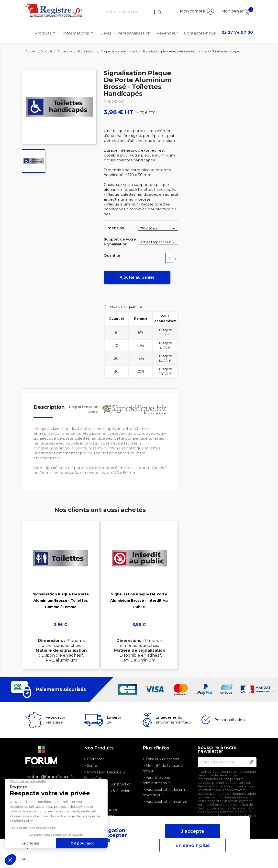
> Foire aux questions (161, 759)
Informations (79, 33)
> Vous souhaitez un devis (165, 802)
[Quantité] (169, 258)
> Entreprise (94, 759)
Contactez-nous (200, 33)
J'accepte (193, 831)
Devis (106, 33)
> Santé (91, 766)
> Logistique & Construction (108, 784)
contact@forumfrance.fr (49, 777)
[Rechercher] (135, 12)
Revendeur (167, 33)
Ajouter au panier (137, 277)
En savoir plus (193, 845)
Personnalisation (134, 33)
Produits (46, 33)
